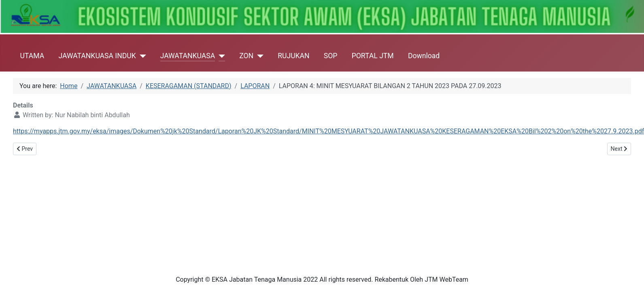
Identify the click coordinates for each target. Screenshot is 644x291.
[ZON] (258, 56)
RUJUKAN (293, 56)
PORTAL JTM (373, 56)
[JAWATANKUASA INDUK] (141, 56)
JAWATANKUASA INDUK (97, 56)
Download (424, 56)
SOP (331, 56)
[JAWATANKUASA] (220, 56)
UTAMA (32, 56)
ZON (246, 56)
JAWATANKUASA (188, 56)
